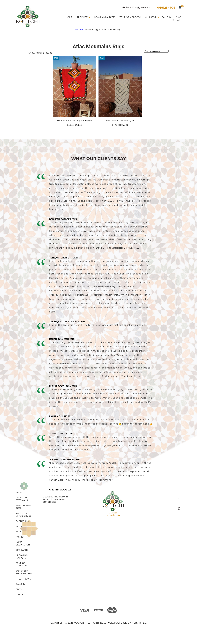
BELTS (19, 526)
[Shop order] (156, 51)
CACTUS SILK (22, 521)
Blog (178, 17)
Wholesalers (24, 574)
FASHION (20, 537)
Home (69, 17)
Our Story (151, 17)
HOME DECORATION (23, 543)
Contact (176, 20)
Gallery (166, 17)
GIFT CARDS (22, 550)
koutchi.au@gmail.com (136, 7)
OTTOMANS (22, 500)
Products (83, 17)
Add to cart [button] (74, 131)
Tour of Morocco (130, 17)
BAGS (19, 532)
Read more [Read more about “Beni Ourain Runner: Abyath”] (120, 131)
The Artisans (23, 579)
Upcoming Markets (104, 17)
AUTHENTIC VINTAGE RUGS (23, 515)
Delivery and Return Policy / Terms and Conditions (55, 499)
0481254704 (166, 8)
